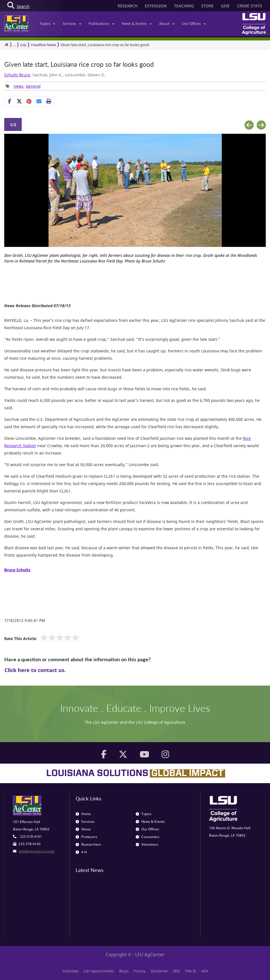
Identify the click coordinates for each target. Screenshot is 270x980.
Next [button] (261, 125)
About (167, 23)
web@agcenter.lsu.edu (37, 851)
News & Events (137, 23)
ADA (205, 971)
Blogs (124, 971)
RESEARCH (128, 6)
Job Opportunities (99, 971)
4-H (81, 852)
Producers (86, 837)
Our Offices (194, 23)
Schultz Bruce (17, 75)
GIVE (225, 6)
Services (72, 23)
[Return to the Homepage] (6, 45)
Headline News (44, 45)
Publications (101, 23)
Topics (47, 23)
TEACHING (184, 6)
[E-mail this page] (39, 101)
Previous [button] (249, 125)
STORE (207, 6)
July (23, 45)
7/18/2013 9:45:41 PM (25, 620)
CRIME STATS (250, 6)
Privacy (140, 971)
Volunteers (147, 844)
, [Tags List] (23, 86)
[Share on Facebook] (9, 101)
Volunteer (70, 971)
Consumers (148, 837)
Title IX (190, 971)
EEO (176, 971)
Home (83, 814)
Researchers (88, 844)
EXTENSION (156, 6)
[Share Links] (29, 101)
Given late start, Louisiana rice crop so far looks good (105, 45)
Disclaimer (159, 971)
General (33, 86)
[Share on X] (19, 101)
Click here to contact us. (35, 670)
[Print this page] (49, 101)
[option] (135, 201)
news (18, 86)
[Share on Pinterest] (29, 101)
